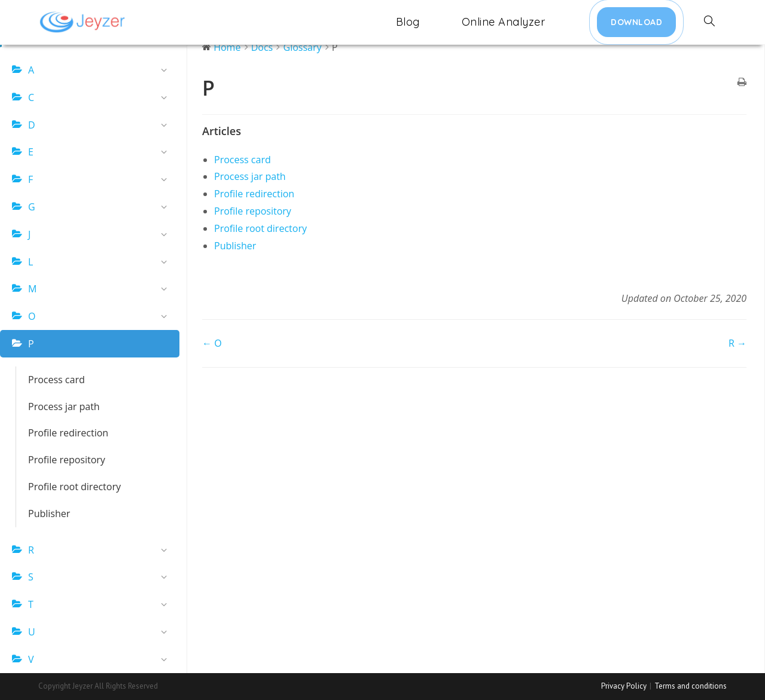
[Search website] (709, 22)
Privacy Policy (624, 686)
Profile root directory (74, 487)
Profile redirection (68, 433)
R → (737, 343)
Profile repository (67, 460)
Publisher (49, 513)
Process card (57, 380)
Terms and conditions (691, 686)
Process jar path (64, 406)
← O (212, 343)
